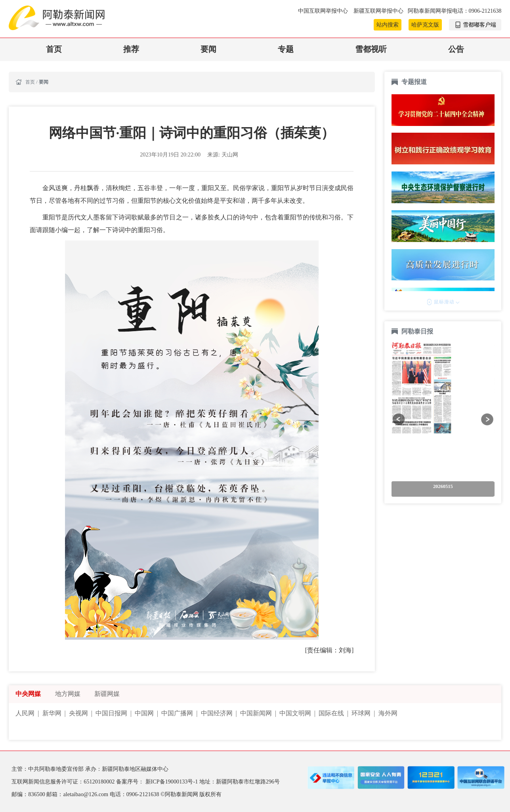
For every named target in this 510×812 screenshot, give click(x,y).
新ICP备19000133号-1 (172, 782)
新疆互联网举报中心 (378, 11)
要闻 (208, 49)
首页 (54, 49)
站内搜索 (388, 25)
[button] (399, 419)
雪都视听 (371, 49)
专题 (286, 49)
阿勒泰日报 (418, 331)
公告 (456, 49)
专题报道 (414, 82)
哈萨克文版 (425, 25)
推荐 (131, 49)
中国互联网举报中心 (324, 11)
